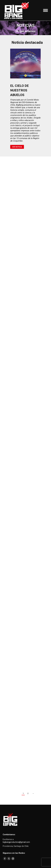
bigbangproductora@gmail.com (16, 842)
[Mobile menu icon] (45, 10)
